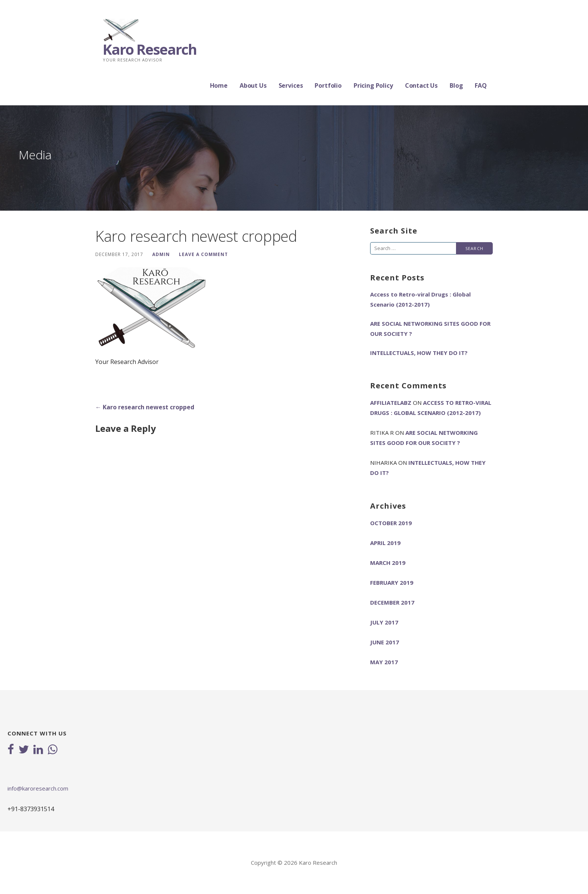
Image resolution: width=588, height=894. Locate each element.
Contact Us (421, 85)
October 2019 (391, 523)
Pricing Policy (373, 85)
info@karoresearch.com (38, 788)
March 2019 (388, 563)
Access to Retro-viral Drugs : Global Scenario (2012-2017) (420, 299)
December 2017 (392, 602)
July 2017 (384, 622)
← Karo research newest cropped (145, 407)
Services (291, 85)
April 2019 (385, 543)
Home (219, 85)
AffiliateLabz (391, 403)
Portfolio (328, 85)
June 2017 (385, 642)
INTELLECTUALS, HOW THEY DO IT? (419, 353)
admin (161, 254)
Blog (456, 85)
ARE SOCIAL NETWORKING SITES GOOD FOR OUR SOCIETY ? (430, 329)
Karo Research (150, 49)
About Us (253, 85)
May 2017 (384, 662)
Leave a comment (203, 254)
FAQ (481, 85)
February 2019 (392, 583)
